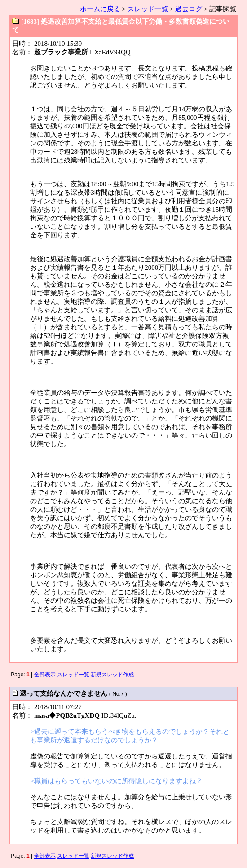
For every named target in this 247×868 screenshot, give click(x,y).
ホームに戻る (100, 9)
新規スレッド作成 (112, 675)
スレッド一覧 (148, 9)
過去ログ (189, 9)
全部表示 (45, 675)
